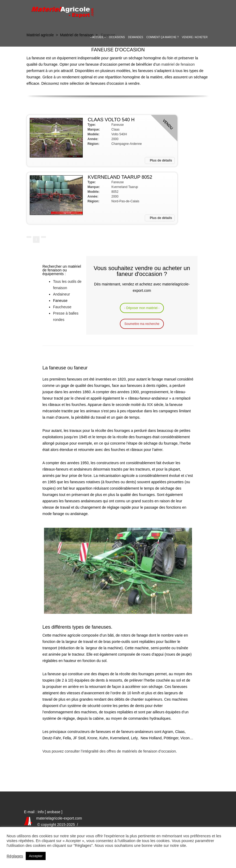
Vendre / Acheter (195, 37)
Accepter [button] (36, 856)
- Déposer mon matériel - (142, 308)
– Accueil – (98, 37)
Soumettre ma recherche (142, 324)
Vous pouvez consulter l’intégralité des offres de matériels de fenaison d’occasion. (110, 751)
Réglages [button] (15, 856)
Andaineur (62, 294)
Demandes (136, 37)
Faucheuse (62, 307)
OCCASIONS (117, 37)
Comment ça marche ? (163, 37)
